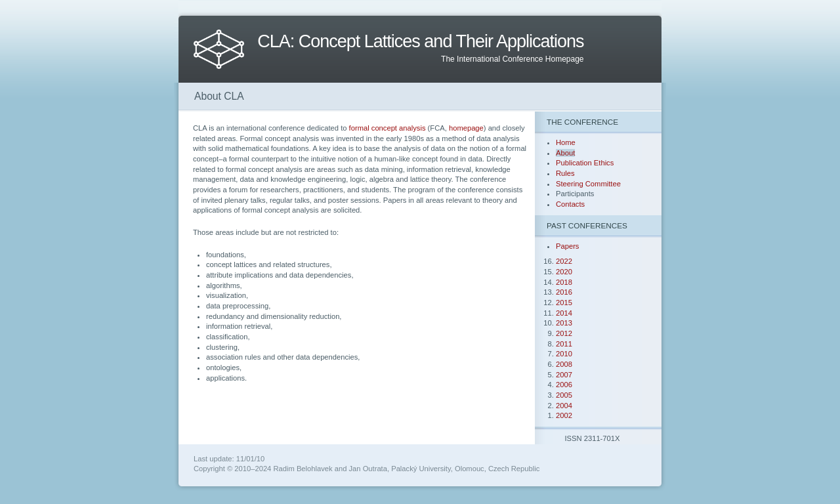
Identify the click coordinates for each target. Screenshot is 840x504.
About (565, 153)
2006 (564, 385)
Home (566, 142)
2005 (564, 395)
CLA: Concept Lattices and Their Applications (420, 41)
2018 (564, 282)
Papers (567, 246)
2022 (564, 261)
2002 (564, 415)
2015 (564, 303)
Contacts (570, 204)
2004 (564, 406)
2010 (564, 354)
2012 (564, 333)
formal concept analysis (388, 128)
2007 (564, 375)
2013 (564, 323)
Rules (565, 173)
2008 (564, 364)
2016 (564, 292)
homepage (466, 128)
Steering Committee (588, 184)
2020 (564, 272)
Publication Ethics (585, 163)
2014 (564, 313)
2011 (564, 344)
